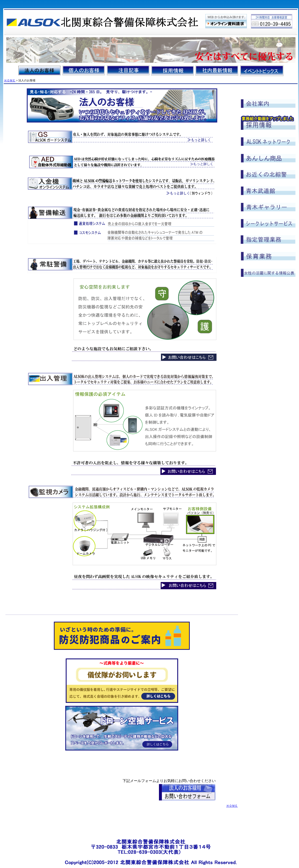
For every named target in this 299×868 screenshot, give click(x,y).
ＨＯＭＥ (10, 80)
